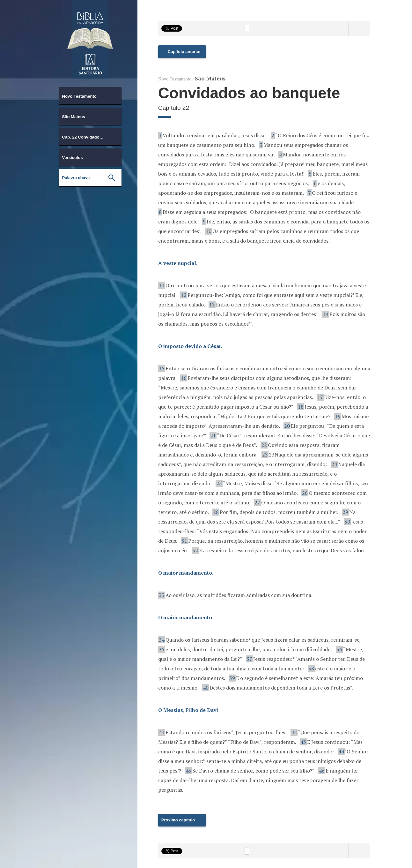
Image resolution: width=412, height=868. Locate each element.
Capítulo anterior (184, 52)
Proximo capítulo (178, 820)
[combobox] (90, 96)
